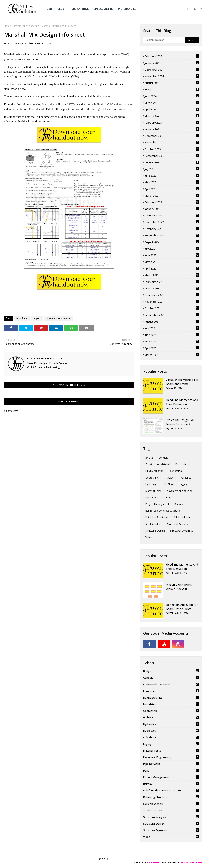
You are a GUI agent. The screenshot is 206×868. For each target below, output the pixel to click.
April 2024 (172, 109)
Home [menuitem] (48, 9)
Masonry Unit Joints (179, 585)
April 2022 (172, 268)
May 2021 (172, 341)
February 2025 (172, 56)
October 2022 (172, 229)
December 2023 (172, 136)
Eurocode (181, 464)
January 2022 (172, 288)
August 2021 (172, 322)
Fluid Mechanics (154, 471)
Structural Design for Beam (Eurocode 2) (180, 422)
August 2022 (172, 242)
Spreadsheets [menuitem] (103, 9)
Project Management (157, 504)
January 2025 (172, 63)
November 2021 (172, 302)
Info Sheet (22, 318)
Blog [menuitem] (61, 9)
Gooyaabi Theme (192, 862)
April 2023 (172, 189)
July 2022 (172, 249)
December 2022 (172, 215)
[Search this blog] (164, 40)
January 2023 (172, 209)
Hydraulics (185, 478)
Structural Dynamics (181, 531)
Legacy (37, 318)
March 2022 (172, 275)
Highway (169, 478)
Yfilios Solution (16, 43)
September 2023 (172, 156)
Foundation (175, 471)
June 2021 (172, 335)
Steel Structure (154, 524)
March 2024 (172, 116)
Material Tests (153, 491)
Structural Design (155, 531)
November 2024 (172, 76)
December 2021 (172, 295)
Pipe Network (153, 498)
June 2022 (172, 255)
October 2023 (172, 149)
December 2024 (172, 70)
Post (169, 498)
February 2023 (172, 202)
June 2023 (172, 176)
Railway (179, 504)
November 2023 (172, 142)
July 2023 (172, 169)
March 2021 (172, 355)
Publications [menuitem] (79, 9)
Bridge (149, 458)
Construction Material (158, 464)
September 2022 (172, 235)
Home (8, 26)
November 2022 (172, 222)
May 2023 (172, 182)
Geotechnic (152, 478)
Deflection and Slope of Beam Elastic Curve (182, 607)
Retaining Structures (157, 517)
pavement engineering (26, 26)
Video (149, 537)
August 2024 (172, 83)
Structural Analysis (178, 524)
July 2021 (172, 328)
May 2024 (172, 103)
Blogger (154, 862)
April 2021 (172, 348)
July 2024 (172, 89)
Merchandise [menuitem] (127, 9)
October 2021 (172, 308)
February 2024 (172, 123)
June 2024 (172, 96)
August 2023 (172, 162)
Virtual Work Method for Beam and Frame (182, 382)
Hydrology (151, 484)
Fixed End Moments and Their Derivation (182, 402)
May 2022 (172, 262)
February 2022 (172, 282)
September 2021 (172, 315)
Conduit (163, 458)
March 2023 (172, 196)
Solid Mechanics (182, 517)
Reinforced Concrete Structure (163, 511)
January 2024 (172, 129)
